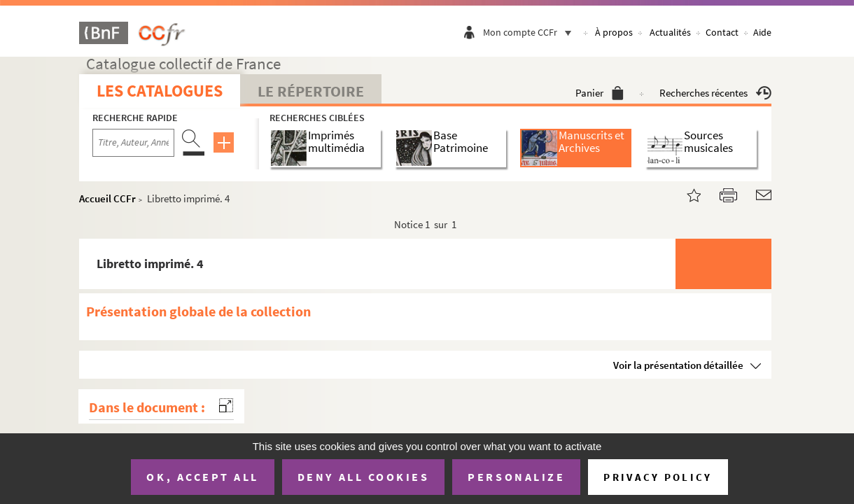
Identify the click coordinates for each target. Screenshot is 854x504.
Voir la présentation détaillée (678, 365)
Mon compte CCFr (531, 32)
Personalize (516, 477)
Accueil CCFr (107, 198)
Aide (762, 32)
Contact (722, 32)
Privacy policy (658, 477)
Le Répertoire (311, 91)
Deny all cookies (363, 477)
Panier (600, 93)
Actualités (670, 32)
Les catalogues (160, 91)
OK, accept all (202, 477)
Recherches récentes (715, 93)
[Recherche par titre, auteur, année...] (133, 143)
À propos (614, 32)
